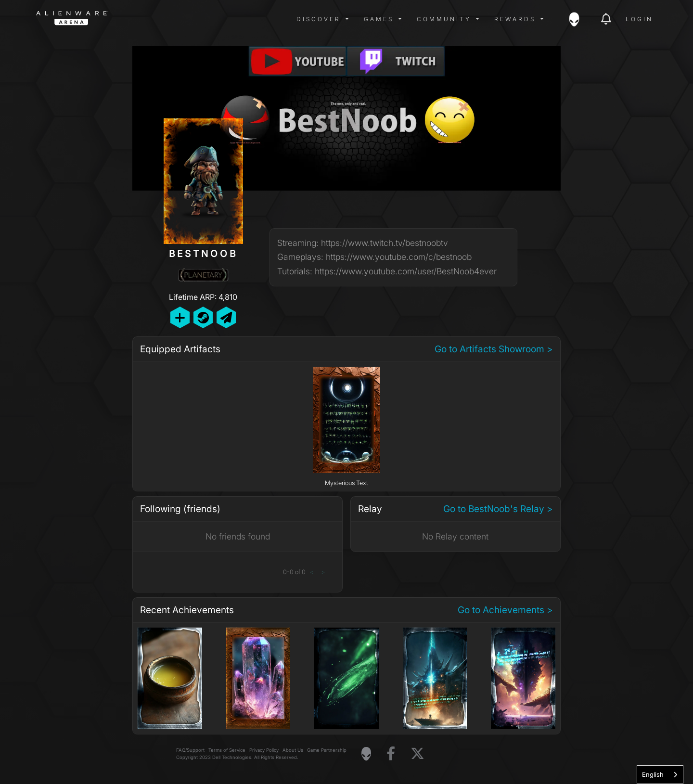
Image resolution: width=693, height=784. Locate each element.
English (653, 774)
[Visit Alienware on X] (417, 754)
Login (639, 19)
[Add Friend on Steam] (203, 317)
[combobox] (660, 775)
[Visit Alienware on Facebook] (391, 754)
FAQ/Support (190, 750)
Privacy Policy (264, 750)
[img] (190, 19)
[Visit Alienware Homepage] (366, 754)
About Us (293, 750)
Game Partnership (327, 750)
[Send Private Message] (226, 317)
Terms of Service (227, 750)
